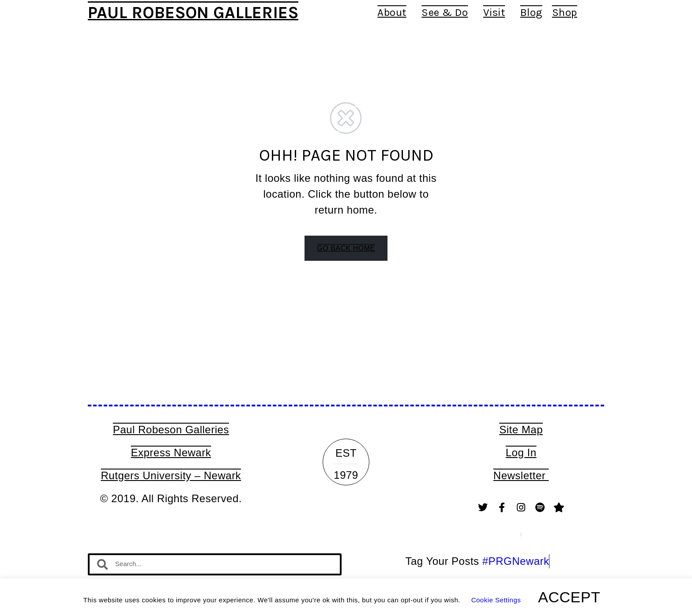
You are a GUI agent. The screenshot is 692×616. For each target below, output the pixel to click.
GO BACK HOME (346, 248)
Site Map (521, 430)
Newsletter (521, 475)
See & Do (448, 12)
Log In (521, 453)
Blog (531, 12)
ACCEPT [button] (569, 597)
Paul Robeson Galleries (193, 13)
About (395, 12)
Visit (497, 12)
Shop (565, 12)
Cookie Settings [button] (496, 600)
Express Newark (171, 453)
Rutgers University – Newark (171, 475)
